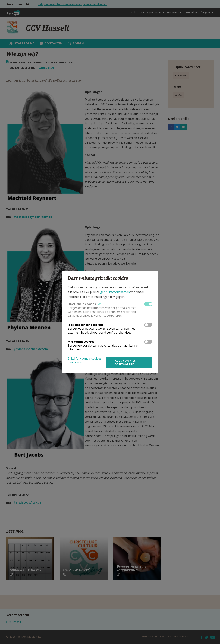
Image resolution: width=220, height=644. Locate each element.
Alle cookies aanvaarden (126, 362)
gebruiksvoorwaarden (115, 292)
